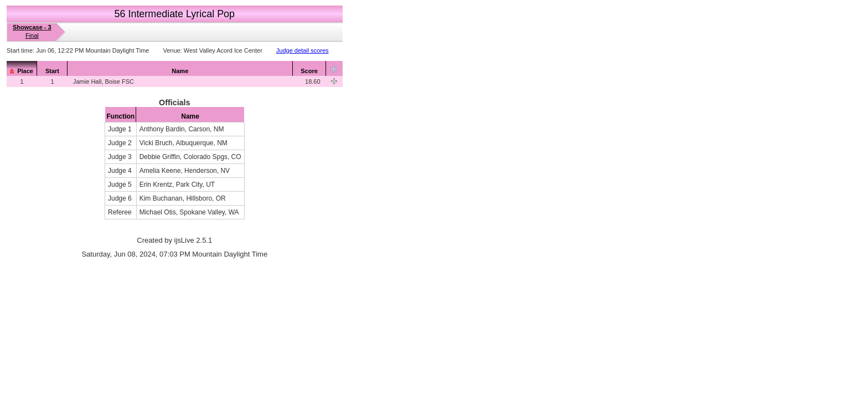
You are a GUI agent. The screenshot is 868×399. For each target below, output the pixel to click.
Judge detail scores (303, 50)
